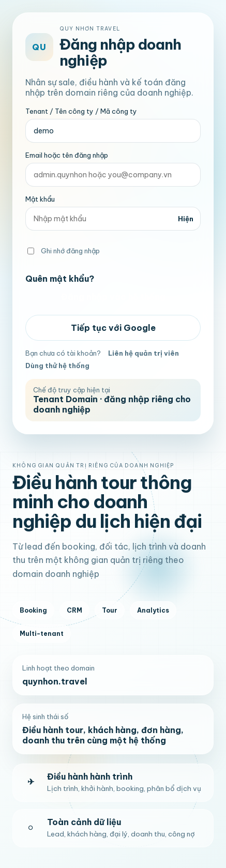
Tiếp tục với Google (113, 328)
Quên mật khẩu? (60, 279)
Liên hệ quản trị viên (144, 353)
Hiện (186, 219)
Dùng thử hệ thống (57, 366)
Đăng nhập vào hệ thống (113, 297)
